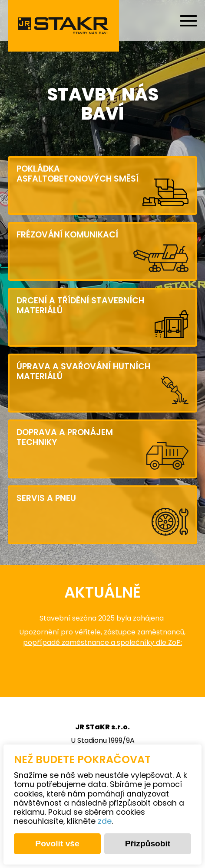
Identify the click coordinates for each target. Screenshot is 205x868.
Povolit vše (57, 844)
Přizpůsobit (148, 844)
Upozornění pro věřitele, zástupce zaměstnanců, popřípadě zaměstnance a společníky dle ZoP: (102, 638)
